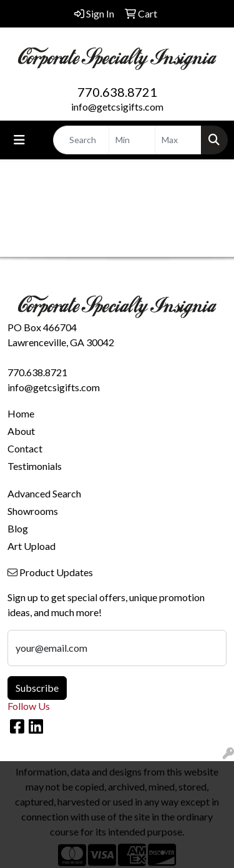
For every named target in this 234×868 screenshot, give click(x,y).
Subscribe (37, 688)
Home (21, 413)
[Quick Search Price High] (178, 140)
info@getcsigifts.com (117, 107)
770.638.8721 (117, 92)
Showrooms (33, 511)
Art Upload (32, 546)
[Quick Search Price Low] (132, 140)
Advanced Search (44, 493)
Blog (18, 528)
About (21, 431)
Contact (25, 448)
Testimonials (35, 466)
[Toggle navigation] (19, 140)
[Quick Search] (81, 140)
